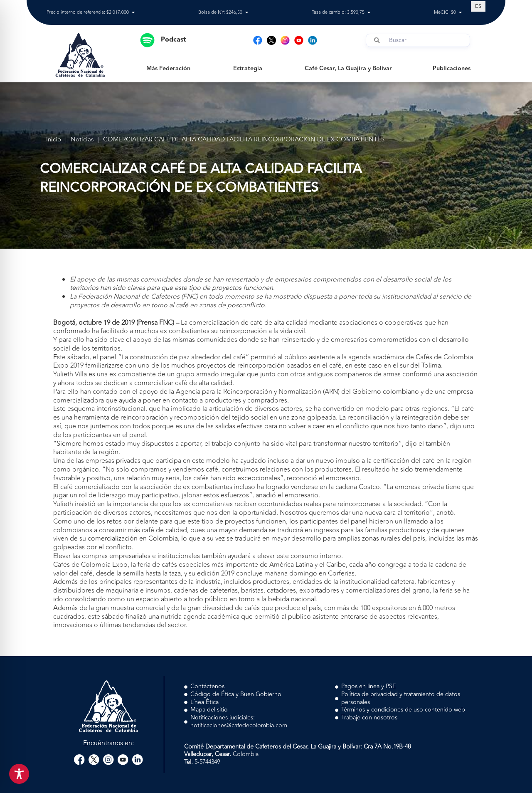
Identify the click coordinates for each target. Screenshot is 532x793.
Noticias (82, 140)
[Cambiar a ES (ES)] (478, 6)
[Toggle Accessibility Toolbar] (19, 774)
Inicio (54, 140)
